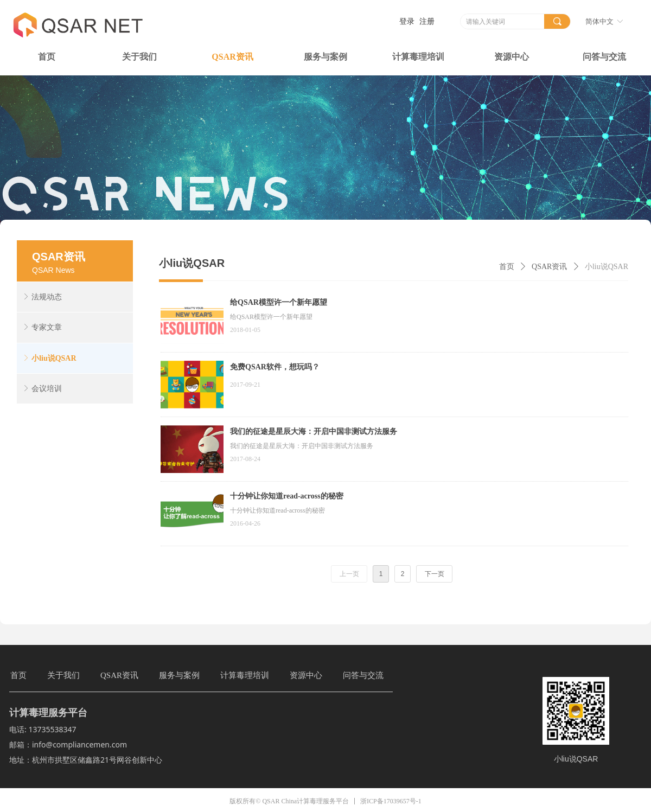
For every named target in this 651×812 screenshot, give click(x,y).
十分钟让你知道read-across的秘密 (287, 496)
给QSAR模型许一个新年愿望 (279, 302)
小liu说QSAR (607, 267)
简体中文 (599, 21)
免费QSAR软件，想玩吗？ (275, 367)
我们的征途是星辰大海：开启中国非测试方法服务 (314, 431)
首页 (507, 267)
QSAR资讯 (549, 267)
